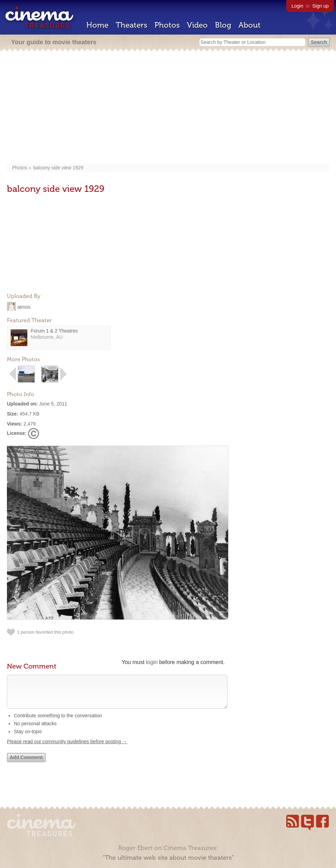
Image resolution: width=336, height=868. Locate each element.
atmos (24, 307)
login (152, 662)
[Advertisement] (168, 108)
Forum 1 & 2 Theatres (54, 331)
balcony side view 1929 (58, 168)
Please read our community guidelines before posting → (67, 748)
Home (97, 25)
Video (197, 25)
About (250, 25)
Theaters (132, 25)
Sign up (321, 6)
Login (297, 6)
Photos (167, 25)
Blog (223, 25)
